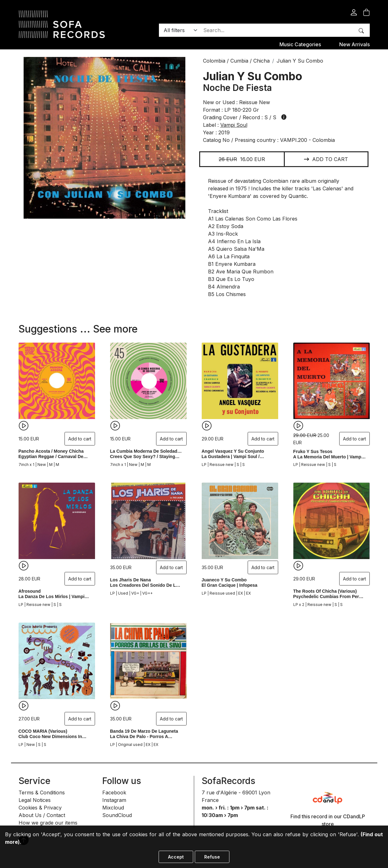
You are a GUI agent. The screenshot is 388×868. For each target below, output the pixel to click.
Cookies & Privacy (40, 808)
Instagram (114, 800)
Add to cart (326, 159)
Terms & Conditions (42, 792)
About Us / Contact (42, 815)
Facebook (114, 792)
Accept (176, 857)
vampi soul (234, 125)
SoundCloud (117, 815)
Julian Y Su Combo (253, 76)
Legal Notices (35, 800)
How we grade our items (48, 823)
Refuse (212, 857)
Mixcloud (113, 808)
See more (115, 329)
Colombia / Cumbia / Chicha (236, 61)
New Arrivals (354, 44)
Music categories (300, 44)
